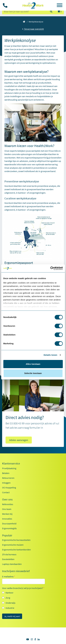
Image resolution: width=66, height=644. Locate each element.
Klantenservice (11, 463)
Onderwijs (10, 603)
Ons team (7, 509)
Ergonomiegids (9, 528)
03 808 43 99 (17, 423)
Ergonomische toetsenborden (16, 550)
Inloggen (6, 483)
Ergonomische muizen (13, 545)
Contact (6, 492)
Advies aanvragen (19, 440)
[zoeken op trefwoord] (25, 11)
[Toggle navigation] (60, 6)
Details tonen (50, 355)
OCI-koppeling (9, 488)
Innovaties (7, 519)
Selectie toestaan (33, 373)
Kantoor (9, 593)
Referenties (8, 504)
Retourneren (8, 478)
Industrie (10, 608)
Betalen (6, 473)
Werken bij (7, 514)
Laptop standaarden (12, 564)
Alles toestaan (33, 364)
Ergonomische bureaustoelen (16, 540)
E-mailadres (9, 576)
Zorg (8, 598)
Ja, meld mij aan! (12, 616)
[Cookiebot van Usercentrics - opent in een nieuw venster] (50, 268)
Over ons (7, 499)
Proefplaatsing (9, 468)
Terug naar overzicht (33, 29)
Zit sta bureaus (9, 554)
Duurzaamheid (9, 523)
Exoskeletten (8, 559)
